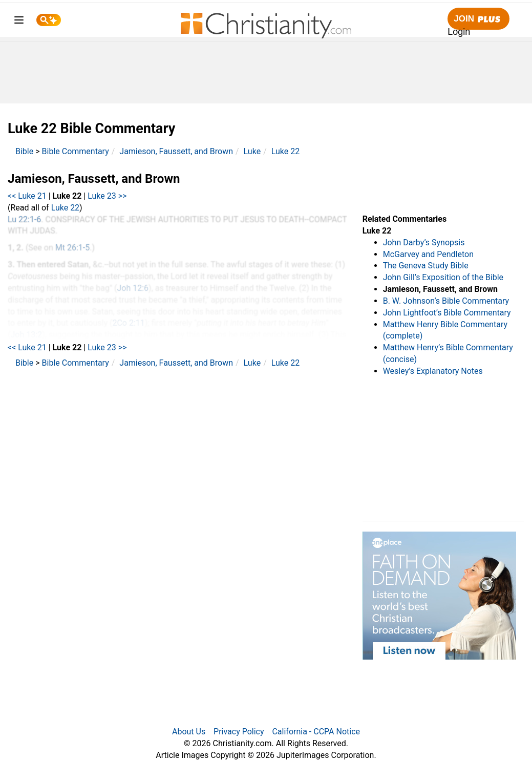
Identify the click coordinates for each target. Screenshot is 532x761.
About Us (189, 732)
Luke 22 (285, 151)
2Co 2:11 (128, 323)
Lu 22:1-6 (24, 219)
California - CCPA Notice (316, 732)
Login (459, 32)
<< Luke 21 (27, 196)
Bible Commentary (76, 151)
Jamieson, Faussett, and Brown (176, 151)
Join (478, 19)
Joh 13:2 (26, 335)
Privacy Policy (239, 732)
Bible (24, 151)
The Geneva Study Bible (426, 266)
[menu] (19, 22)
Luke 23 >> (107, 196)
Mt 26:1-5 (72, 248)
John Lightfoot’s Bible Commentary (447, 313)
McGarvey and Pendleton (428, 254)
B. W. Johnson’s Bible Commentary (446, 301)
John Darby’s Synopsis (424, 242)
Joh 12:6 (133, 288)
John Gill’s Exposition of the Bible (443, 277)
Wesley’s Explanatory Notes (433, 371)
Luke (252, 151)
